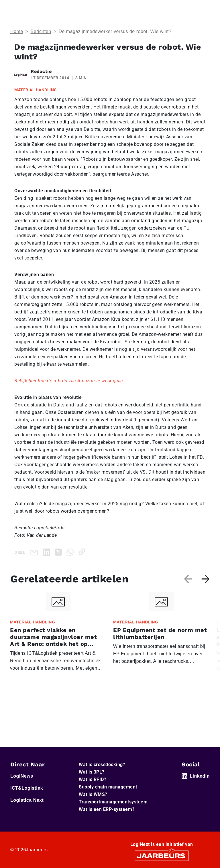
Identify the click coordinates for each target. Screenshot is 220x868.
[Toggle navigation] (204, 8)
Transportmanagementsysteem (113, 802)
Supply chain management (108, 787)
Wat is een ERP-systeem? (107, 809)
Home (17, 31)
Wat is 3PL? (92, 772)
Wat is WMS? (93, 794)
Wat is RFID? (93, 779)
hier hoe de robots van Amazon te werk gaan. (76, 381)
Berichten (41, 31)
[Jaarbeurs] (162, 856)
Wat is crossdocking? (102, 765)
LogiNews (22, 776)
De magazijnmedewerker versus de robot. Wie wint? (115, 31)
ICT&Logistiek (27, 788)
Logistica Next (27, 800)
